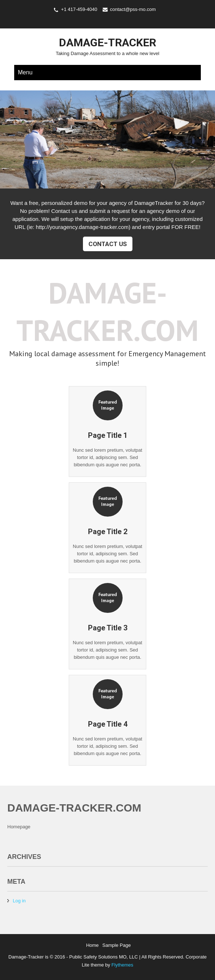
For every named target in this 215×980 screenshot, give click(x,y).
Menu (25, 72)
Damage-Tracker (107, 42)
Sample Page (116, 945)
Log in (19, 901)
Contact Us (108, 244)
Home (93, 945)
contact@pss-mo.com (133, 9)
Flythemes (122, 965)
